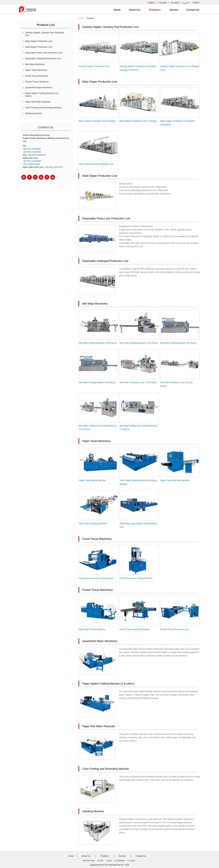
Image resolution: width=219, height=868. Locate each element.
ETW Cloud (89, 861)
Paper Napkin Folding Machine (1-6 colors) (108, 684)
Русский (175, 3)
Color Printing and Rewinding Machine (106, 769)
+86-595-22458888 (32, 149)
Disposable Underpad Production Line (105, 261)
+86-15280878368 (31, 164)
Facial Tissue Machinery (97, 539)
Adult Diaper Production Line (100, 176)
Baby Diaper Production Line (100, 82)
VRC (100, 861)
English (151, 3)
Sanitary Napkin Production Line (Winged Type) (180, 68)
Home (81, 18)
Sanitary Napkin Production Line (94, 66)
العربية (185, 3)
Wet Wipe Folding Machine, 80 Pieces (178, 343)
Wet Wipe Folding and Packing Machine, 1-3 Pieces (139, 428)
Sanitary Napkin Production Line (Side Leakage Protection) (138, 68)
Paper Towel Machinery (96, 441)
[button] (135, 10)
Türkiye (196, 3)
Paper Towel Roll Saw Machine (175, 480)
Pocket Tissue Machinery (97, 590)
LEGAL (131, 861)
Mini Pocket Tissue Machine (92, 629)
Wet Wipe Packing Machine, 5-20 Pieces (139, 343)
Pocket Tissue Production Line (174, 629)
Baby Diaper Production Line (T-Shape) (138, 121)
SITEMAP (120, 861)
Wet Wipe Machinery (95, 304)
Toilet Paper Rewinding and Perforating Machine (138, 482)
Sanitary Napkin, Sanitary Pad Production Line (110, 27)
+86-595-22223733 (53, 167)
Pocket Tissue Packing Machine (135, 629)
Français (163, 3)
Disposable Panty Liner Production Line (106, 218)
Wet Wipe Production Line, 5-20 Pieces (138, 382)
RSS (109, 861)
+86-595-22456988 (32, 152)
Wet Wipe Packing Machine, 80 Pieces (97, 382)
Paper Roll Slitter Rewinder (99, 726)
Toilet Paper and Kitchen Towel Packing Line (138, 525)
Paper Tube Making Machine (92, 480)
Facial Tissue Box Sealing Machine (136, 578)
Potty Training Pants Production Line (96, 164)
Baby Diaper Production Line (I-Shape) (97, 121)
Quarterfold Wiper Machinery (100, 641)
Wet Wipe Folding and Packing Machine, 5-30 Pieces (98, 428)
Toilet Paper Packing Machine (93, 524)
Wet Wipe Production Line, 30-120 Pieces (176, 384)
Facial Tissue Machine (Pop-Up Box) (96, 578)
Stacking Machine (93, 811)
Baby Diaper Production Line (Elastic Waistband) (177, 123)
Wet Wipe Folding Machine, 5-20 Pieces (98, 343)
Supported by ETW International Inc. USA (109, 865)
